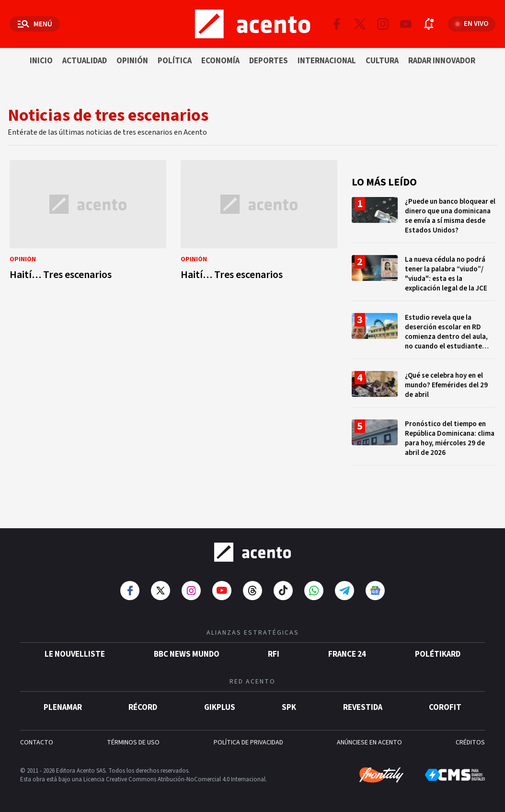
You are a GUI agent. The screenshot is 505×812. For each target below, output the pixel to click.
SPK (289, 707)
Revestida (363, 707)
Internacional (327, 61)
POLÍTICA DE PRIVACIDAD (248, 742)
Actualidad (85, 61)
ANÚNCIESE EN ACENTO (369, 742)
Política (175, 61)
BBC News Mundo (187, 654)
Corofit (445, 707)
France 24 (347, 654)
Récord (143, 707)
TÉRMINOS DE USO (133, 742)
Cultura (382, 61)
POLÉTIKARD (438, 654)
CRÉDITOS (470, 742)
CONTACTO (37, 742)
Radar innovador (442, 61)
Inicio (41, 61)
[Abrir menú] (35, 24)
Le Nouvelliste (75, 654)
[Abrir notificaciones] (429, 24)
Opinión (132, 61)
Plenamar (63, 707)
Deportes (269, 61)
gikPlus (220, 707)
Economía (220, 61)
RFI (274, 654)
